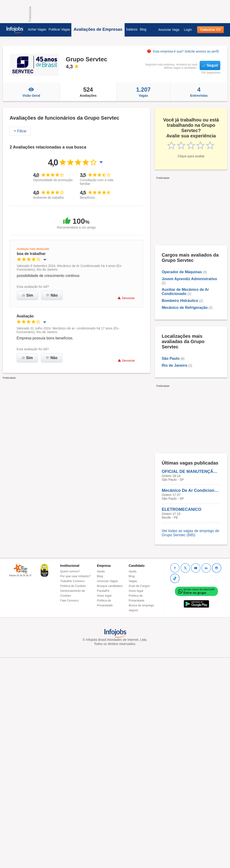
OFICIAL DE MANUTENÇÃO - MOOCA (191, 471)
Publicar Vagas (59, 29)
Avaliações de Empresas (98, 29)
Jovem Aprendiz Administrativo (189, 279)
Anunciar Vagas (108, 581)
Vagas (143, 92)
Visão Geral (31, 92)
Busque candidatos (110, 586)
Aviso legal (104, 596)
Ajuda (101, 571)
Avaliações (88, 92)
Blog (143, 29)
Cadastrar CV (210, 30)
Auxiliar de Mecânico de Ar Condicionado (185, 292)
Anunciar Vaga (169, 30)
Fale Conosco (69, 600)
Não (52, 295)
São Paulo (171, 358)
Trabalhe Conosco (72, 581)
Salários (132, 29)
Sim (27, 295)
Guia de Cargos (139, 586)
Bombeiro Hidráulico (180, 301)
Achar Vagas (37, 29)
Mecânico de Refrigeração (185, 308)
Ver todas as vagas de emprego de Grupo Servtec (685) (190, 533)
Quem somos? (70, 571)
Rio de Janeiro (174, 365)
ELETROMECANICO (181, 509)
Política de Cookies (73, 586)
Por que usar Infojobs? (75, 576)
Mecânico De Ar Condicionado (191, 490)
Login (188, 30)
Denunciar (126, 298)
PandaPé (103, 591)
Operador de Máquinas (182, 272)
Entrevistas (199, 92)
